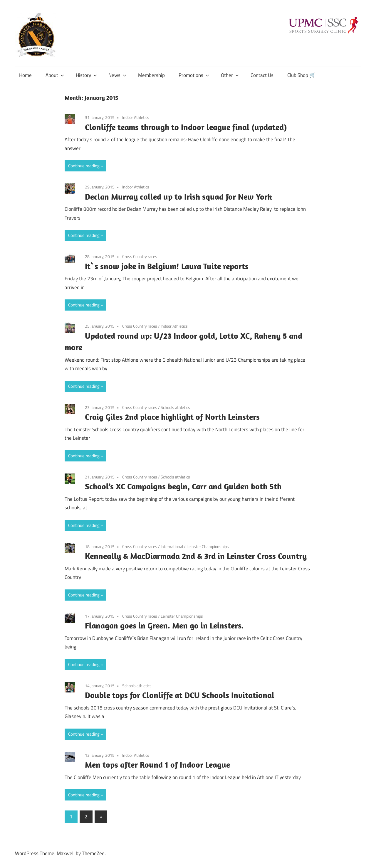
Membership (151, 75)
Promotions (194, 75)
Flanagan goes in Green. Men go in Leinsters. (164, 625)
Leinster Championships (208, 546)
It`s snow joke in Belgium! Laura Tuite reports (167, 266)
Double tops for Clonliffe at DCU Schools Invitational (180, 695)
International (172, 546)
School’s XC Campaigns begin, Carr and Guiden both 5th (183, 486)
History (86, 75)
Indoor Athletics (136, 117)
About (55, 75)
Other (230, 75)
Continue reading (84, 166)
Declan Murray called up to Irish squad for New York (178, 197)
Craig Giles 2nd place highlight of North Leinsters (172, 417)
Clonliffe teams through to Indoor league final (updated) (186, 127)
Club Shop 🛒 (301, 75)
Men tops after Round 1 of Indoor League (157, 765)
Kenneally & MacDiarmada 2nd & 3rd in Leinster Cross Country (196, 556)
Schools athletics (175, 407)
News (117, 75)
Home (25, 75)
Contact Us (262, 75)
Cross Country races (140, 256)
